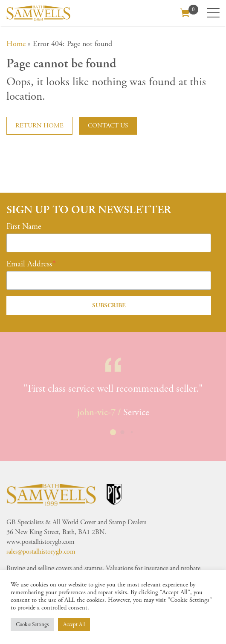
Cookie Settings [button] (32, 625)
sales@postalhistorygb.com (41, 552)
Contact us (108, 126)
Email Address (29, 264)
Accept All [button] (74, 625)
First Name (24, 227)
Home (16, 44)
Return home (39, 126)
